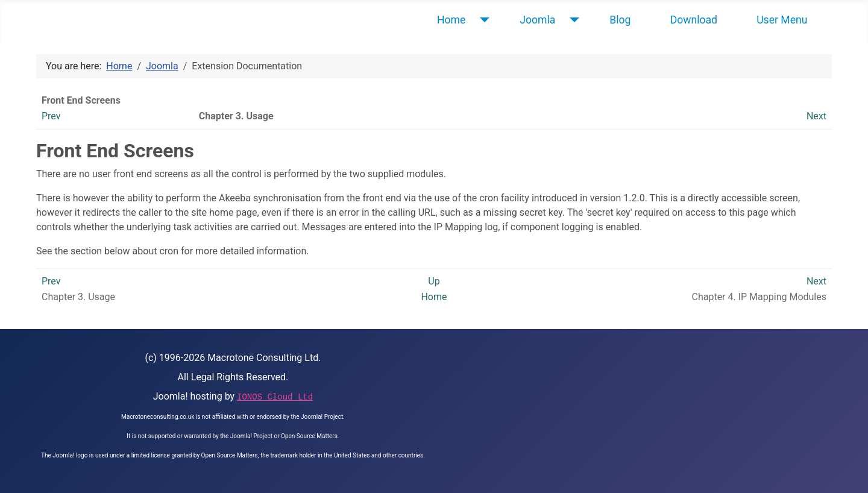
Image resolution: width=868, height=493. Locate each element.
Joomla (537, 20)
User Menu (782, 20)
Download (694, 20)
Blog (620, 20)
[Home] (482, 20)
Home (451, 20)
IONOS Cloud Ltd (275, 397)
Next (816, 116)
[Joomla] (572, 20)
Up (434, 281)
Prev (51, 116)
